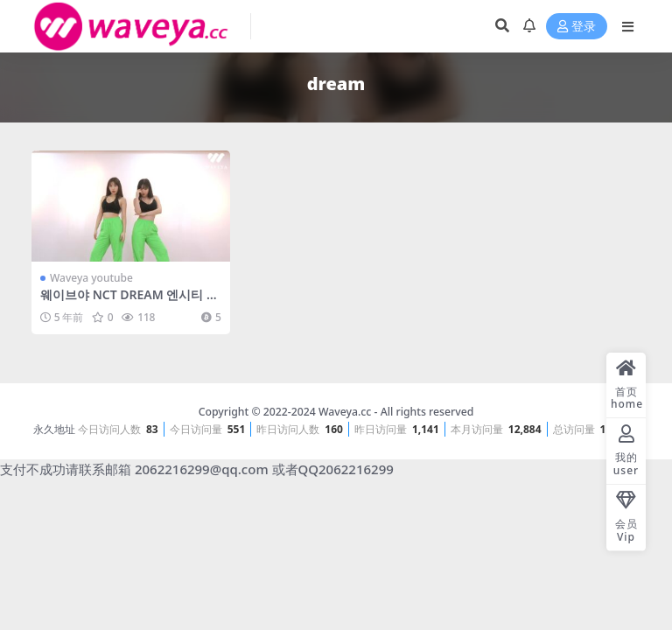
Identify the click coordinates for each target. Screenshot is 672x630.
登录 (577, 27)
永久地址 (54, 429)
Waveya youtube (91, 278)
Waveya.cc (345, 412)
